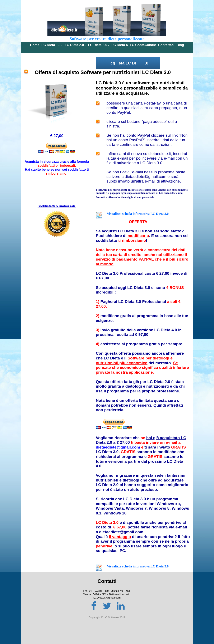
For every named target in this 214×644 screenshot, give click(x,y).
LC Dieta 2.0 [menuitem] (75, 45)
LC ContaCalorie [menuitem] (143, 45)
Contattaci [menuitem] (166, 45)
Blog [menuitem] (180, 45)
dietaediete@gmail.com (118, 447)
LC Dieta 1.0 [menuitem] (52, 45)
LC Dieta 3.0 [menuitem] (99, 45)
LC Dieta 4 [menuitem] (120, 45)
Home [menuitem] (35, 45)
